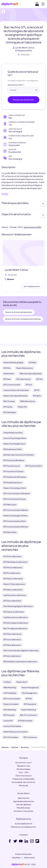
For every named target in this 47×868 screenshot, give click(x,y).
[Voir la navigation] (43, 4)
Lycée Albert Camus (25, 48)
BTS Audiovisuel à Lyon (13, 482)
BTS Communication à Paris (15, 521)
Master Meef (9, 373)
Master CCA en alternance (14, 584)
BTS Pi (37, 390)
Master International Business (16, 396)
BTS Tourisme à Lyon (12, 466)
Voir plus (5, 194)
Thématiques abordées (23, 204)
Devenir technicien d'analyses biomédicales (23, 319)
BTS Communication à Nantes (16, 510)
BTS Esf (29, 385)
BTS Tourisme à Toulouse (13, 471)
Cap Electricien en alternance (16, 617)
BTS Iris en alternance (12, 639)
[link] (18, 864)
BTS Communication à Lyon (15, 499)
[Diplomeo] (10, 4)
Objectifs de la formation (23, 215)
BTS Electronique (25, 721)
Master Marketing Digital (13, 362)
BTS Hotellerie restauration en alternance (20, 661)
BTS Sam (7, 379)
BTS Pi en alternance (12, 573)
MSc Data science (24, 379)
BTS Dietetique (10, 412)
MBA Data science (28, 401)
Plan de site (24, 785)
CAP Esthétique (10, 693)
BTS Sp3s (37, 396)
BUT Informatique (11, 737)
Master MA (22, 407)
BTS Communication (12, 385)
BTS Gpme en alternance (14, 612)
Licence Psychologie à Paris (15, 438)
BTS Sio (39, 379)
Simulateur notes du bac (23, 811)
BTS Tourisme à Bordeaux (14, 460)
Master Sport (22, 682)
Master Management (30, 687)
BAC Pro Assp (9, 401)
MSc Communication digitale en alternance (21, 650)
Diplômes (15, 747)
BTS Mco (7, 368)
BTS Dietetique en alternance (15, 562)
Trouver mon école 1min (23, 100)
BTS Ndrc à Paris (10, 532)
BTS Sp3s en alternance (13, 578)
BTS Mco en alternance (13, 567)
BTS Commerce (30, 737)
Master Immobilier (11, 704)
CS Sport (7, 682)
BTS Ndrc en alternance (13, 590)
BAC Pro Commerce (28, 715)
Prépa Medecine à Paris (13, 433)
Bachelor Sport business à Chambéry (19, 455)
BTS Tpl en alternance (12, 645)
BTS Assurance (30, 704)
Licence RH (8, 721)
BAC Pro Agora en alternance (15, 628)
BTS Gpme (8, 407)
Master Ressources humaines (16, 732)
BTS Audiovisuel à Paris (13, 449)
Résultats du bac (23, 808)
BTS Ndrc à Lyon (10, 504)
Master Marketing (29, 710)
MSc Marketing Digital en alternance (18, 606)
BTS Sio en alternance (12, 601)
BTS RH (29, 699)
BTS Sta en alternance (12, 634)
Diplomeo (5, 747)
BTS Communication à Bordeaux (17, 493)
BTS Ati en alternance (12, 656)
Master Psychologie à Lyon (14, 444)
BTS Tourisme (9, 715)
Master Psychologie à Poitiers (16, 516)
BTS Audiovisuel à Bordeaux (15, 477)
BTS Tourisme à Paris (34, 466)
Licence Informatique (12, 726)
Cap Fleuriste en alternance (15, 595)
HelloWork (16, 858)
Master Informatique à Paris (15, 488)
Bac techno (25, 747)
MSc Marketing (10, 710)
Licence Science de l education (16, 390)
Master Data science (25, 368)
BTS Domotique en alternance (16, 623)
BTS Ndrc (33, 362)
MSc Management (29, 693)
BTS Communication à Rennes (16, 527)
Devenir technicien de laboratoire (19, 312)
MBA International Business (31, 373)
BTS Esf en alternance (12, 556)
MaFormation (30, 858)
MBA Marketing (10, 687)
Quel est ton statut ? (16, 85)
